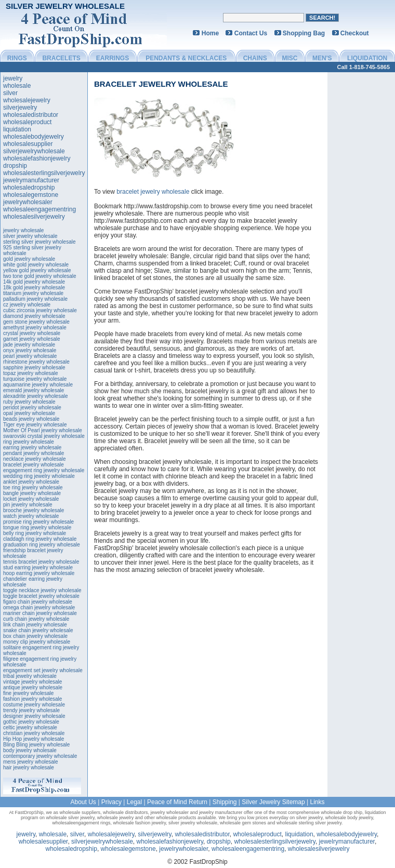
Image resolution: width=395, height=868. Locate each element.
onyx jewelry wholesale (30, 350)
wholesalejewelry (27, 100)
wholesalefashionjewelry (37, 158)
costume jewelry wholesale (34, 705)
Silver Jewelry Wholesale (65, 6)
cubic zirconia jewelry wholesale (40, 310)
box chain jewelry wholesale (35, 636)
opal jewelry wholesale (29, 413)
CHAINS (255, 58)
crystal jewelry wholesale (32, 333)
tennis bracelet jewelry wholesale (41, 562)
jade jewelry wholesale (29, 345)
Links (318, 802)
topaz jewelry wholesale (31, 373)
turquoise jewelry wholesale (35, 379)
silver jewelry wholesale (30, 236)
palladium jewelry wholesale (35, 299)
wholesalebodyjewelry (34, 137)
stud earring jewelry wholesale (38, 567)
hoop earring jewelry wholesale (39, 573)
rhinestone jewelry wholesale (36, 362)
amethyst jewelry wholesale (35, 328)
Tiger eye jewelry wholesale (35, 425)
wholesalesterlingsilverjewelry (44, 173)
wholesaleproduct (27, 122)
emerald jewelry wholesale (34, 390)
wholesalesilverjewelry (34, 217)
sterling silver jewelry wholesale (39, 242)
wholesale (17, 86)
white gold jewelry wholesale (36, 265)
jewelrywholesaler (28, 202)
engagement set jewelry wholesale (43, 670)
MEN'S (322, 58)
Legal (134, 802)
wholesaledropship (29, 188)
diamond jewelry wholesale (34, 316)
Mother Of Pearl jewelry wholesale (43, 430)
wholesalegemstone (31, 195)
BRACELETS (61, 58)
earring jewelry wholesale (32, 448)
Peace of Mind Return (177, 802)
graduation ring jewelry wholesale (42, 545)
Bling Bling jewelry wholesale (36, 745)
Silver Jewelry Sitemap (273, 802)
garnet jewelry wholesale (32, 339)
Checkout (355, 33)
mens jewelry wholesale (31, 762)
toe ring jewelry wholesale (33, 488)
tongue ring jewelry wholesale (37, 528)
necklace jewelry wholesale (35, 459)
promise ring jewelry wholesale (38, 522)
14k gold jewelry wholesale (34, 282)
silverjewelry (20, 108)
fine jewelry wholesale (28, 693)
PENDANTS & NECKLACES (186, 58)
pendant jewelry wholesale (34, 453)
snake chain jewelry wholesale (38, 630)
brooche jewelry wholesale (34, 510)
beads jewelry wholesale (31, 419)
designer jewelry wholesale (34, 716)
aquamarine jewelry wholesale (38, 385)
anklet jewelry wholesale (31, 482)
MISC (289, 58)
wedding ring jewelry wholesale (39, 476)
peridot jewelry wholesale (32, 408)
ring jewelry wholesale (29, 442)
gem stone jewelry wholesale (36, 322)
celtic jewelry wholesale (30, 727)
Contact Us (251, 33)
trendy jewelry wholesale (31, 710)
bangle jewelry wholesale (32, 493)
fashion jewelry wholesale (32, 699)
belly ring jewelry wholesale (35, 533)
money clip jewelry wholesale (37, 642)
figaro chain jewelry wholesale (38, 602)
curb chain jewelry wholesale (36, 619)
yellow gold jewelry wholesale (37, 270)
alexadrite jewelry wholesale (36, 396)
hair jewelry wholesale (29, 767)
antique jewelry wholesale (33, 687)
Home (210, 33)
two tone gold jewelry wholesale (40, 276)
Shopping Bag (304, 33)
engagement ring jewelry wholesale (44, 470)
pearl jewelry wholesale (30, 356)
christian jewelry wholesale (34, 733)
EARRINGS (113, 58)
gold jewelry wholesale (29, 259)
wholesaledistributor (31, 115)
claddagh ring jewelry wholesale (40, 539)
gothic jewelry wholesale (31, 722)
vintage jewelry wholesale (32, 682)
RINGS (17, 58)
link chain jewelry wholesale (35, 625)
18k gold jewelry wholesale (34, 288)
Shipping (225, 802)
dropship (15, 166)
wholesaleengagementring (39, 209)
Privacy (111, 802)
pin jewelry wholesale (28, 505)
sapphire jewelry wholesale (34, 368)
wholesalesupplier (28, 144)
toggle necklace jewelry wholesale (42, 590)
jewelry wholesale (23, 230)
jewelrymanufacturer (31, 180)
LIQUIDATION (367, 58)
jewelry (13, 78)
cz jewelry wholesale (27, 305)
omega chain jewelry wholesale (39, 607)
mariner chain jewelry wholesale (40, 613)
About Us (83, 802)
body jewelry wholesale (30, 750)
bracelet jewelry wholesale (34, 465)
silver (10, 93)
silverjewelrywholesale (34, 151)
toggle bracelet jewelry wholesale (41, 596)
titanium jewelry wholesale (33, 293)
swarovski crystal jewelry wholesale (44, 436)
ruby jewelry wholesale (29, 402)
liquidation (17, 129)
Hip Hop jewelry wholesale (34, 739)
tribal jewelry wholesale (30, 676)
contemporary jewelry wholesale (40, 756)
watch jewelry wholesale (31, 516)
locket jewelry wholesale (31, 499)
